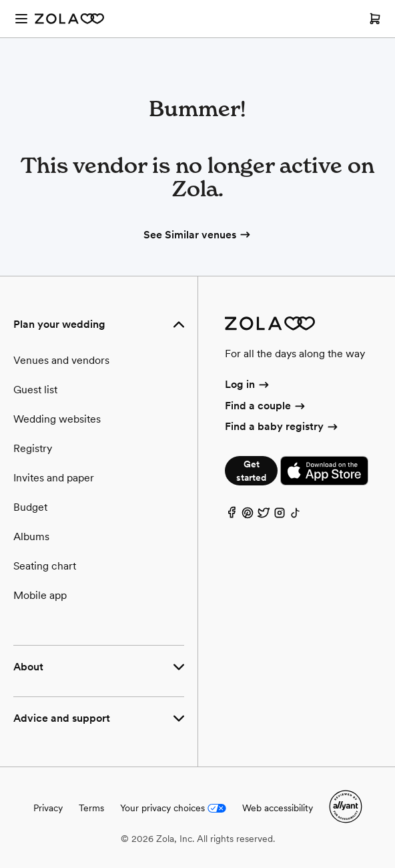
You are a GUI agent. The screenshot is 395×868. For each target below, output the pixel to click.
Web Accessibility (0, 0)
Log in (248, 384)
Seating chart (45, 566)
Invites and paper (54, 478)
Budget (30, 507)
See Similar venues (198, 235)
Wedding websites (57, 419)
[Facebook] (232, 516)
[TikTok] (296, 516)
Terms (91, 808)
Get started (251, 471)
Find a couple (266, 406)
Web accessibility (278, 808)
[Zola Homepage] (69, 19)
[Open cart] (375, 19)
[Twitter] (264, 516)
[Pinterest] (248, 516)
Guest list (35, 390)
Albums (31, 536)
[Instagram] (280, 516)
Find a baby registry (282, 426)
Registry (33, 448)
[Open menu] (21, 19)
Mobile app (40, 595)
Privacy (48, 808)
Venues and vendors (61, 360)
